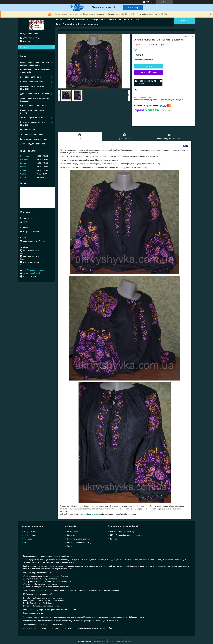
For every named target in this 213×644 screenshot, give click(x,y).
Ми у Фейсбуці (30, 532)
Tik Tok (27, 543)
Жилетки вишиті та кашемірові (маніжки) (35, 100)
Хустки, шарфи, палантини (32, 118)
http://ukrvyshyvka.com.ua (34, 270)
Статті (69, 546)
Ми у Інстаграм (30, 535)
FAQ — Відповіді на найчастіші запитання (77, 24)
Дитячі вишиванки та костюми (35, 94)
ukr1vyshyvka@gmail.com (33, 273)
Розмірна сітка (98, 20)
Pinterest (28, 539)
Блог (137, 20)
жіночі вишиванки (93, 514)
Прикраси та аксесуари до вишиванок (32, 124)
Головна (60, 20)
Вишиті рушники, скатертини (34, 139)
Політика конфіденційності (125, 641)
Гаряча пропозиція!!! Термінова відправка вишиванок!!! (35, 64)
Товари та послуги (76, 20)
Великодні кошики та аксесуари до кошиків (35, 71)
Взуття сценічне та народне (33, 106)
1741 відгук (150, 2)
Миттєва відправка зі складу (122, 532)
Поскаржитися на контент (104, 641)
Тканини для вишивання (32, 134)
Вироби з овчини (28, 130)
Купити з (149, 72)
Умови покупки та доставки (79, 539)
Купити (149, 66)
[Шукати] (53, 47)
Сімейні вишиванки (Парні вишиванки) (32, 88)
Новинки (128, 20)
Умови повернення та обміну (79, 543)
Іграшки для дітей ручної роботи (32, 112)
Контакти (71, 535)
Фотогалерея (114, 20)
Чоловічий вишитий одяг (32, 82)
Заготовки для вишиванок (33, 144)
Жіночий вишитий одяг (31, 77)
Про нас (113, 539)
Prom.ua (119, 639)
